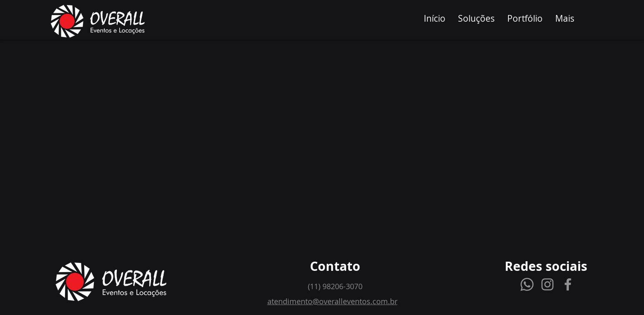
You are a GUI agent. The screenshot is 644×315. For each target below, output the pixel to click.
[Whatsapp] (527, 284)
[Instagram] (547, 284)
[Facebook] (568, 284)
